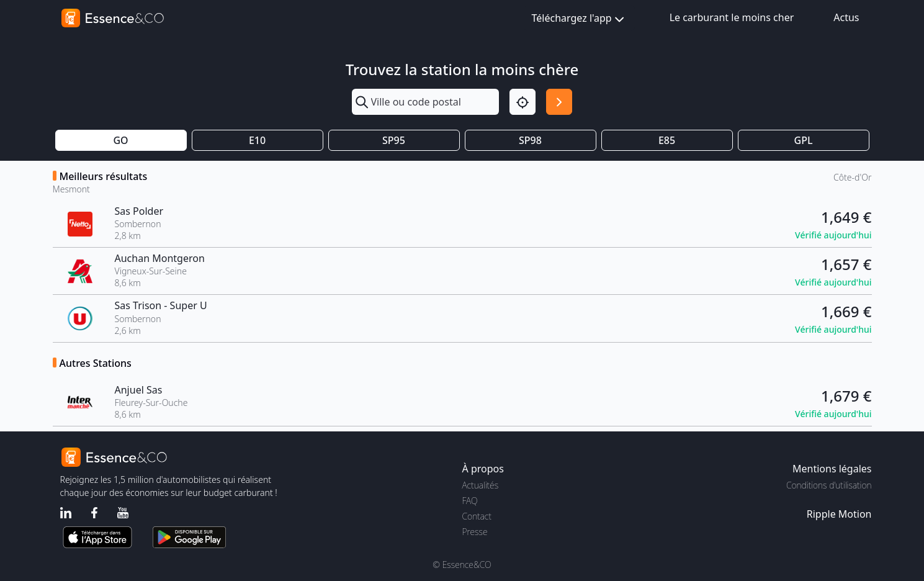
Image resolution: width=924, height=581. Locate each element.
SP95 (394, 140)
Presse (475, 532)
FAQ (470, 501)
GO (120, 140)
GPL (804, 140)
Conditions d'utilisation (829, 485)
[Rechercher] (559, 102)
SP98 (530, 140)
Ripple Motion (839, 514)
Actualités (481, 485)
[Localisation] (523, 102)
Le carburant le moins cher (732, 17)
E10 (257, 140)
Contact (477, 516)
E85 (667, 140)
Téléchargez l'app (579, 19)
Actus (846, 17)
